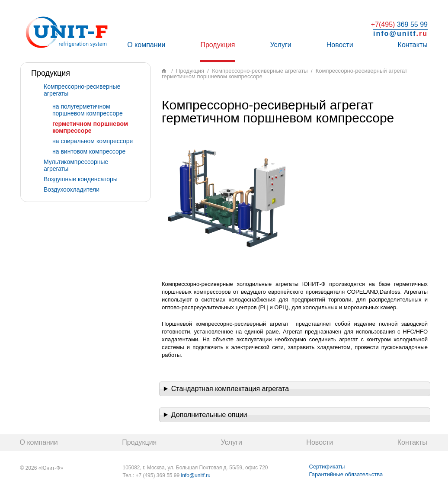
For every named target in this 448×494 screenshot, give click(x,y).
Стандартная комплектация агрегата (230, 389)
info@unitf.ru (196, 475)
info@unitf (400, 34)
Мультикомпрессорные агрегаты (76, 165)
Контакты (413, 45)
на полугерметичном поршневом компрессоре (88, 110)
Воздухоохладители (72, 189)
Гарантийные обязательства (346, 474)
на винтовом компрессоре (89, 151)
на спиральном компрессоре (93, 141)
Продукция (218, 45)
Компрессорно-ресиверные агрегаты (260, 71)
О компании (146, 45)
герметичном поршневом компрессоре (90, 127)
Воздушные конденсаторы (81, 179)
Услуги (280, 45)
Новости (340, 45)
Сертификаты (327, 467)
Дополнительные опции (209, 415)
